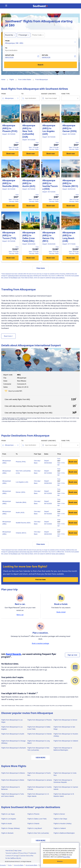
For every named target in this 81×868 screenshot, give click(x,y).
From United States (25, 80)
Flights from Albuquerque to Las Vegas (12, 721)
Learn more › (19, 699)
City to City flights (19, 865)
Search (40, 65)
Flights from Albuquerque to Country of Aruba (39, 788)
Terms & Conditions (12, 853)
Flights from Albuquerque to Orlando (40, 734)
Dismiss (60, 861)
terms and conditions (58, 278)
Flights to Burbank (7, 833)
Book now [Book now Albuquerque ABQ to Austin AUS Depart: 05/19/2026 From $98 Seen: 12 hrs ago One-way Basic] (31, 206)
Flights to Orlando (33, 824)
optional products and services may (19, 276)
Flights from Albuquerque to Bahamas (10, 788)
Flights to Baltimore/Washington (64, 833)
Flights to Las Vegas (8, 814)
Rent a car (20, 615)
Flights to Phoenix (33, 814)
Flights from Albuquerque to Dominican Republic (63, 781)
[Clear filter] (18, 98)
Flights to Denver (59, 814)
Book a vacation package (40, 643)
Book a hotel (61, 612)
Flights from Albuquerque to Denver (65, 720)
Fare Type (65, 94)
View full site (9, 851)
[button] (6, 6)
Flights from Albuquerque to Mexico (13, 773)
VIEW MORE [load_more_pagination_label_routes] (41, 758)
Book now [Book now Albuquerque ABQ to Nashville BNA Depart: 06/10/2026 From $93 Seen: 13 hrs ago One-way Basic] (10, 206)
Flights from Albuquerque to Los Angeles (12, 728)
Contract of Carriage (12, 856)
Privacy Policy (23, 853)
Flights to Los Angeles (9, 819)
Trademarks (32, 853)
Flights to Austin (7, 824)
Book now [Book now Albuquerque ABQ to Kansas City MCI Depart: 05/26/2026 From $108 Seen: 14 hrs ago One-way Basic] (51, 258)
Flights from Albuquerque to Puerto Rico (39, 774)
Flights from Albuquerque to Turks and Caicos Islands (13, 795)
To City (10, 865)
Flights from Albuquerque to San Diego (64, 728)
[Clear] (75, 42)
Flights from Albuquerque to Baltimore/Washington (63, 749)
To (6, 48)
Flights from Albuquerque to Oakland (66, 741)
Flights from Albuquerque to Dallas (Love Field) (39, 728)
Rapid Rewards (13, 654)
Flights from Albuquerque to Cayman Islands (66, 788)
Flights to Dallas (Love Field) (37, 819)
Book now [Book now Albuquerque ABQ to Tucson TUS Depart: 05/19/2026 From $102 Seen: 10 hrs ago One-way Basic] (10, 258)
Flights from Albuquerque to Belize (13, 780)
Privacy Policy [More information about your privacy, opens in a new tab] (66, 857)
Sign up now (72, 655)
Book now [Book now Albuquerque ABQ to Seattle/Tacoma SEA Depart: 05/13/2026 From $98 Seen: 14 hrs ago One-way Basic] (51, 206)
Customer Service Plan (27, 856)
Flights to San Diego (60, 819)
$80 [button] (12, 25)
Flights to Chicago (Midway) (11, 828)
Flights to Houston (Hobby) (63, 824)
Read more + (8, 336)
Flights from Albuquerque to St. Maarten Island (64, 795)
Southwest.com (16, 278)
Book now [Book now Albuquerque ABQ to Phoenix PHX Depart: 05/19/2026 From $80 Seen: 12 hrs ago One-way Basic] (10, 154)
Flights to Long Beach (35, 828)
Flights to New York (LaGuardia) (38, 833)
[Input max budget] (51, 98)
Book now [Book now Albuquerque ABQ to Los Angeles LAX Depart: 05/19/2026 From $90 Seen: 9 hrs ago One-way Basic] (51, 154)
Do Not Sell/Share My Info (13, 858)
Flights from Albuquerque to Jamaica (40, 780)
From (7, 41)
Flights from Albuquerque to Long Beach (39, 742)
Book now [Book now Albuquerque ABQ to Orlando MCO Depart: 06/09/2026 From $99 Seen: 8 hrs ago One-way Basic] (71, 206)
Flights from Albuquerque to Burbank (13, 748)
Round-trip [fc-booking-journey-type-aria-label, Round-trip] (9, 35)
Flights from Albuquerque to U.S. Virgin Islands (38, 795)
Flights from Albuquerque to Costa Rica (65, 774)
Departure (10, 55)
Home (3, 80)
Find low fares (41, 580)
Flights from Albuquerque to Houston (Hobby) (66, 735)
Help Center (18, 851)
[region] (60, 855)
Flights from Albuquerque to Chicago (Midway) (13, 742)
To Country (3, 865)
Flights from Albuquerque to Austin (13, 734)
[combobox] (10, 98)
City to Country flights (31, 865)
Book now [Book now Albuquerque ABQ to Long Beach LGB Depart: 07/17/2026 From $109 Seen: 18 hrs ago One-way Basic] (71, 258)
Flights (12, 80)
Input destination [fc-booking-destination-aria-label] (11, 50)
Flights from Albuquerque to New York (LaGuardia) (38, 749)
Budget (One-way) (49, 94)
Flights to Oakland (60, 828)
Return (45, 55)
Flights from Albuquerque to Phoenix (40, 720)
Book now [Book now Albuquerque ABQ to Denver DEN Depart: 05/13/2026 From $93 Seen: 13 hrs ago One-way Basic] (71, 154)
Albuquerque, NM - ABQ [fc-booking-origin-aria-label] (14, 43)
